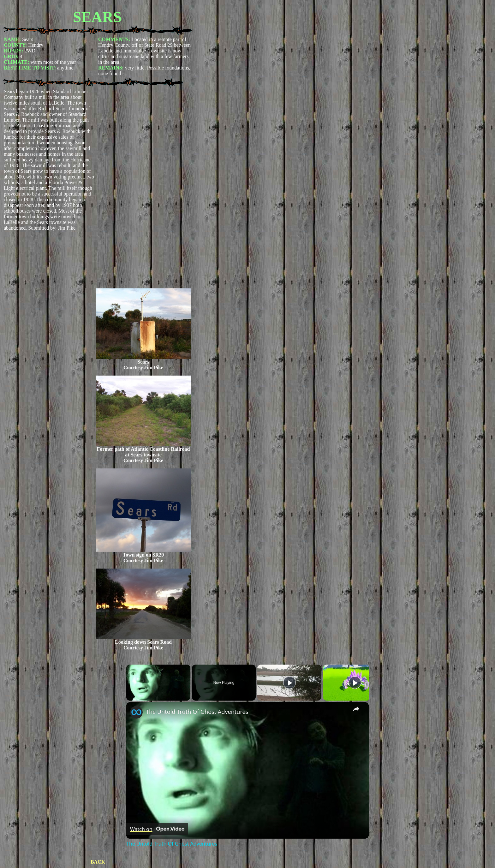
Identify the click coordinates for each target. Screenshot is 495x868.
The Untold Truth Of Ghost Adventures (197, 712)
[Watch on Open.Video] (157, 829)
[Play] (289, 683)
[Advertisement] (143, 189)
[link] (136, 712)
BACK (98, 862)
